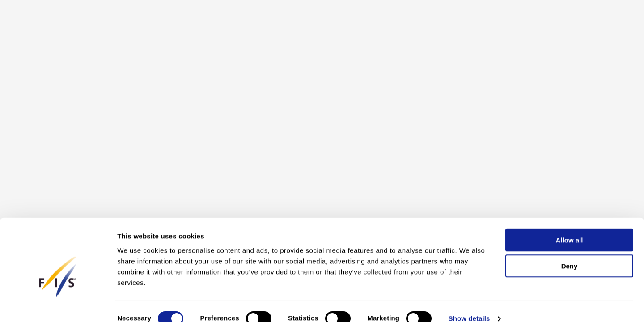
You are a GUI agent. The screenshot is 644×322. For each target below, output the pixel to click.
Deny (570, 252)
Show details (469, 304)
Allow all (570, 226)
